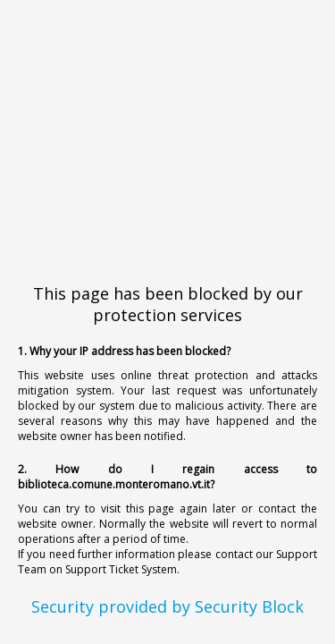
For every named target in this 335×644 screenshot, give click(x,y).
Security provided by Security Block (167, 606)
